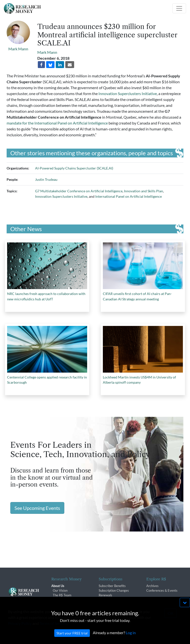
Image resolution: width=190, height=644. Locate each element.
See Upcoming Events (37, 508)
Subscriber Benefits (112, 586)
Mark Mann (18, 49)
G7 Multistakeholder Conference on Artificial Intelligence (79, 191)
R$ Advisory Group (66, 600)
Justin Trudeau (46, 179)
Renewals (105, 595)
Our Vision (60, 590)
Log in (131, 640)
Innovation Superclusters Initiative (128, 93)
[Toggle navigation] (179, 8)
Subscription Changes (114, 590)
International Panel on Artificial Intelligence (129, 196)
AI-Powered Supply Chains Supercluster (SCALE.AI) (74, 168)
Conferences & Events (162, 590)
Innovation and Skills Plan (143, 191)
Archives (152, 586)
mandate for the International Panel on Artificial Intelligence (57, 123)
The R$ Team (62, 595)
